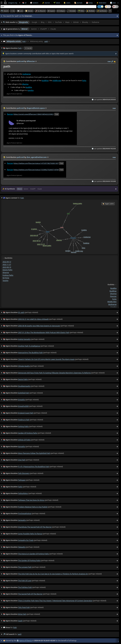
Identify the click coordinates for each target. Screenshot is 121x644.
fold (57, 114)
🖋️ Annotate (71, 11)
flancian (10, 114)
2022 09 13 (7, 262)
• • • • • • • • (52, 22)
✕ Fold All (28, 48)
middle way (57, 80)
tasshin (6, 280)
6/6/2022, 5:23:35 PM (16, 138)
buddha (29, 87)
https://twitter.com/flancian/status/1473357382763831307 (36, 163)
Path (24, 41)
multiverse (26, 74)
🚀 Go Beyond (40, 11)
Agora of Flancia (25, 641)
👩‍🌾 (4, 61)
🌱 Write (81, 11)
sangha (31, 90)
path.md (20, 61)
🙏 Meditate (90, 11)
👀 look (20, 11)
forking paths (8, 275)
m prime (6, 278)
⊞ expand (51, 11)
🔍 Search (5, 11)
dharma (25, 84)
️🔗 (112, 61)
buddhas (45, 80)
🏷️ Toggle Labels (108, 204)
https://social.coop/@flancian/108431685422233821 (34, 114)
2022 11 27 (7, 264)
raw (109, 61)
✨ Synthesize (102, 11)
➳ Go (13, 11)
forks (84, 80)
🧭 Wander (29, 11)
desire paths (7, 270)
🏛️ (18, 641)
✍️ (115, 61)
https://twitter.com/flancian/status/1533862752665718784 (36, 170)
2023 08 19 (7, 267)
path (46, 41)
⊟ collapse (61, 11)
